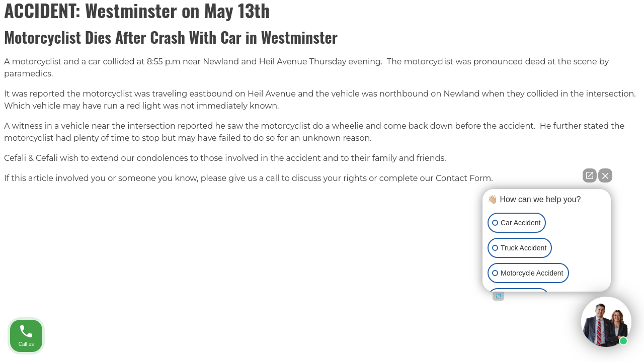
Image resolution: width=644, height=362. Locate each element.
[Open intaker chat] (498, 296)
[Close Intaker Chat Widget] (605, 175)
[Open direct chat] (590, 175)
